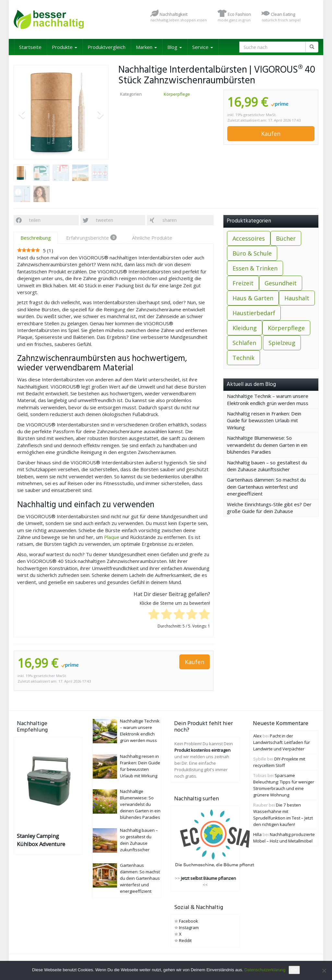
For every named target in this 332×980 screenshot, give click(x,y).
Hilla (257, 834)
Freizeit (243, 283)
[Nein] (324, 971)
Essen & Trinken (255, 268)
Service (203, 47)
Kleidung (245, 328)
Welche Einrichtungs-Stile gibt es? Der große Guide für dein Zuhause (269, 508)
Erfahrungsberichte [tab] (91, 238)
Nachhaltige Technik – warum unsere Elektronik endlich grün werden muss (268, 399)
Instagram (189, 927)
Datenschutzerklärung (265, 970)
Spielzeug (282, 343)
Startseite (30, 47)
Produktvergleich (107, 47)
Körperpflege (177, 94)
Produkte (65, 47)
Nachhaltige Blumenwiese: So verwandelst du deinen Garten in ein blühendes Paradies (267, 445)
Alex (257, 736)
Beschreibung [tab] (36, 238)
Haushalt (297, 298)
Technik (243, 358)
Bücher (286, 238)
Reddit (185, 940)
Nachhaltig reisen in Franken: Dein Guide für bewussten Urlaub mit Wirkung (264, 420)
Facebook (189, 921)
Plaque (112, 537)
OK (294, 970)
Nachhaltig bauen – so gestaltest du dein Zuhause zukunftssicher (267, 466)
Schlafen (244, 343)
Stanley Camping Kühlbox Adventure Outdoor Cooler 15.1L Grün (43, 840)
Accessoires (249, 238)
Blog (175, 47)
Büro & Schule (252, 253)
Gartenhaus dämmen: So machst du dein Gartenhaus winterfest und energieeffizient (266, 487)
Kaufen (271, 134)
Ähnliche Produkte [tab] (152, 238)
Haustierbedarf (254, 313)
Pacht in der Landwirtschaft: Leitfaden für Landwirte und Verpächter (282, 742)
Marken (146, 47)
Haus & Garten (253, 298)
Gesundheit (281, 283)
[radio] (154, 615)
